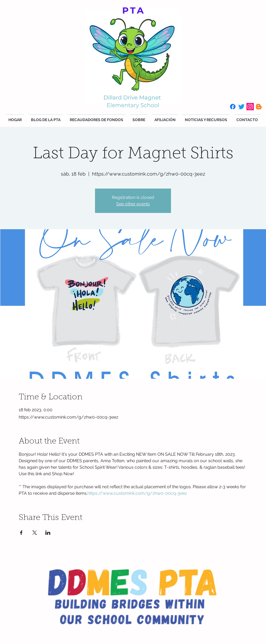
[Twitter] (241, 107)
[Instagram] (250, 107)
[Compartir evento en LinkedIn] (48, 533)
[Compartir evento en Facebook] (21, 533)
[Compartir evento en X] (35, 533)
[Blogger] (259, 107)
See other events (133, 204)
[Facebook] (233, 107)
